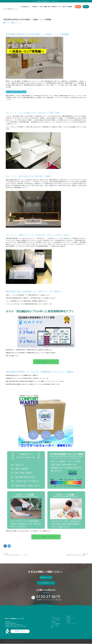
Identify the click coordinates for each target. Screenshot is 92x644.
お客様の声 (54, 7)
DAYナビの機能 (43, 7)
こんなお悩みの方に (25, 7)
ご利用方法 (35, 7)
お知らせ (64, 7)
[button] (5, 546)
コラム (59, 7)
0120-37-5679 (48, 597)
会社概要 (70, 7)
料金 (49, 7)
